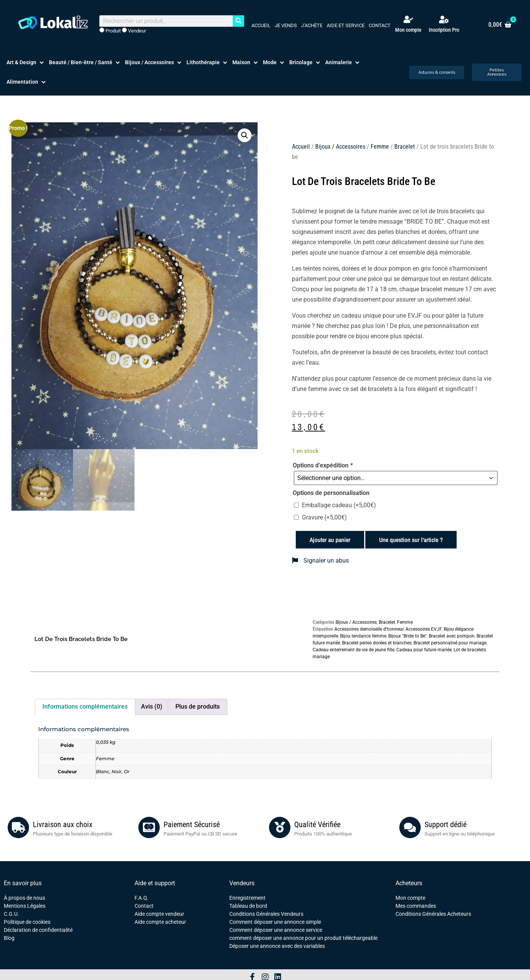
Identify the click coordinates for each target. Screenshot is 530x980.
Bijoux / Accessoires (340, 147)
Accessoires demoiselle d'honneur (369, 629)
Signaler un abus (320, 561)
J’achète (312, 25)
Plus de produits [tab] (198, 707)
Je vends (286, 25)
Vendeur (134, 31)
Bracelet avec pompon (452, 636)
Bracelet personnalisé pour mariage (450, 643)
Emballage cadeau (339, 505)
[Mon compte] (408, 19)
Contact (380, 25)
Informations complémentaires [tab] (85, 707)
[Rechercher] (238, 21)
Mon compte (408, 30)
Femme (380, 147)
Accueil (261, 25)
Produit (110, 31)
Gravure (324, 517)
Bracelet (405, 147)
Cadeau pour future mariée (424, 650)
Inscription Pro (444, 30)
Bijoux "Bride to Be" (408, 636)
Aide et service (346, 25)
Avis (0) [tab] (152, 707)
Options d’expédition (323, 466)
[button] (26, 62)
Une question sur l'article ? (411, 540)
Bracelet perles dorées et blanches (377, 643)
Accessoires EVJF (424, 629)
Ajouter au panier (330, 540)
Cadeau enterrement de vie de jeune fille (353, 650)
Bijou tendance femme (363, 636)
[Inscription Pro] (444, 19)
